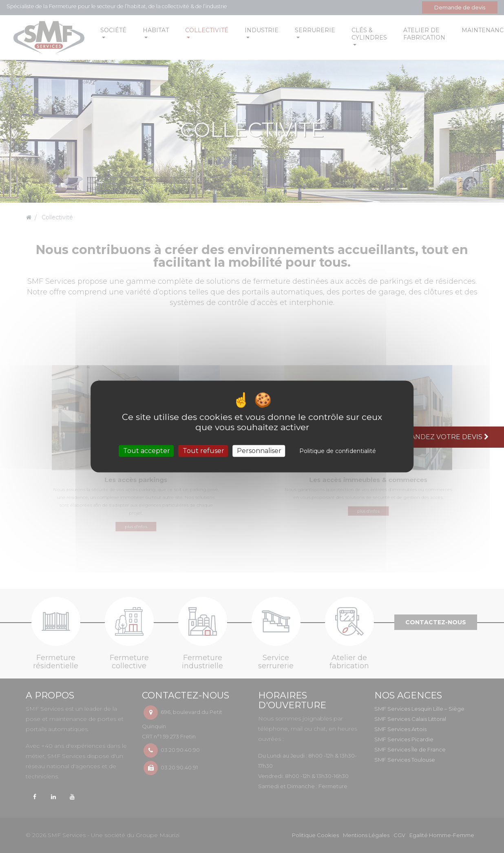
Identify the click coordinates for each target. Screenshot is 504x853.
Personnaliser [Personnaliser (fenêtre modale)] (259, 451)
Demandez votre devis (443, 437)
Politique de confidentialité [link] (338, 451)
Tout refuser (203, 451)
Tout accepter (147, 451)
